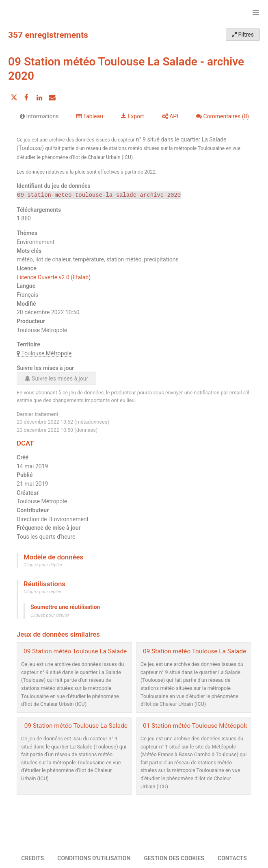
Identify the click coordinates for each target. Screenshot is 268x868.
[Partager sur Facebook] (26, 98)
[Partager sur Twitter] (14, 98)
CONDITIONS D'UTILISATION (94, 858)
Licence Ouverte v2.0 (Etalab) (54, 277)
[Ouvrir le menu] (256, 12)
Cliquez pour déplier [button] (43, 565)
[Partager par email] (52, 98)
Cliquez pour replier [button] (42, 592)
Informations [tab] (39, 116)
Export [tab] (133, 116)
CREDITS (32, 858)
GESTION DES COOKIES (174, 858)
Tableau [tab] (90, 116)
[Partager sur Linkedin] (39, 98)
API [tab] (170, 116)
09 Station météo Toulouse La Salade (76, 726)
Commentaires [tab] (223, 116)
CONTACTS (232, 858)
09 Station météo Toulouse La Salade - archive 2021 (95, 651)
